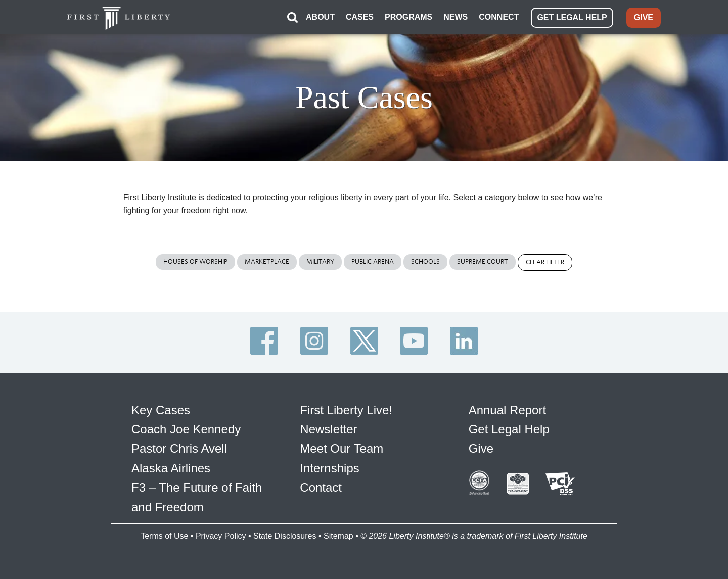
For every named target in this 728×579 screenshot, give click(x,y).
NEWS (456, 17)
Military (320, 261)
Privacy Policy (221, 536)
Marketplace (267, 261)
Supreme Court (483, 261)
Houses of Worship (195, 261)
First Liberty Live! (346, 410)
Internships (329, 468)
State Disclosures (285, 536)
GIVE (644, 17)
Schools (425, 261)
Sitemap (338, 536)
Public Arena (373, 261)
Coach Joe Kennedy (186, 429)
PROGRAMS (408, 17)
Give (481, 448)
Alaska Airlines (171, 468)
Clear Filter (545, 262)
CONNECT (499, 17)
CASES (360, 17)
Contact (321, 487)
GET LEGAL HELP (572, 17)
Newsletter (328, 429)
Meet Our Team (342, 448)
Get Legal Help (509, 429)
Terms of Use (164, 536)
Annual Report (507, 410)
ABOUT (320, 17)
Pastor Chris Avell (179, 448)
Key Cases (161, 410)
